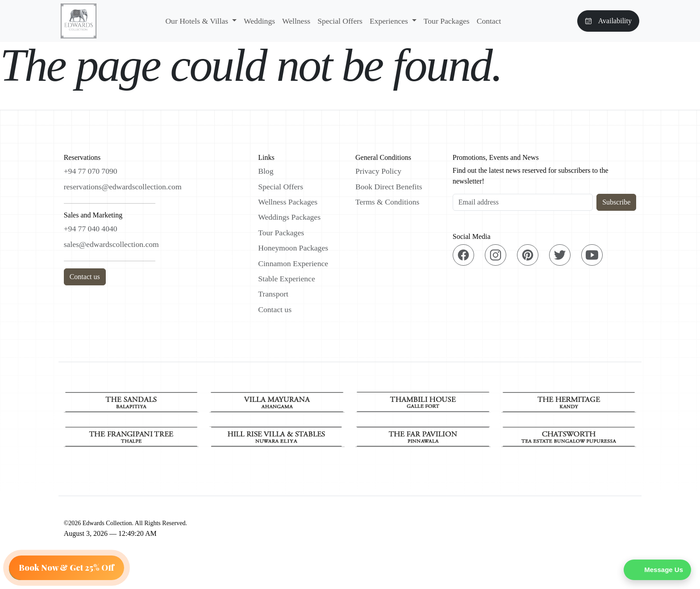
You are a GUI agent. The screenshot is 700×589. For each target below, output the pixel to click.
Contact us (85, 277)
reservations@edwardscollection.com (123, 187)
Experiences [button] (390, 21)
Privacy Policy (378, 171)
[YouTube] (592, 255)
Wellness (296, 21)
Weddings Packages (289, 217)
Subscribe (616, 202)
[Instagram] (496, 255)
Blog (266, 171)
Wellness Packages (288, 202)
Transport (273, 294)
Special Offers (340, 21)
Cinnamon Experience (293, 263)
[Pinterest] (528, 255)
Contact (489, 21)
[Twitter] (560, 255)
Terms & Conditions (387, 202)
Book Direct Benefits (389, 187)
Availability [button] (608, 21)
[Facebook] (463, 255)
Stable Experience (287, 279)
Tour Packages (447, 21)
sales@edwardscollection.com (111, 244)
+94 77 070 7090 (91, 171)
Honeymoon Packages (293, 248)
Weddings (259, 21)
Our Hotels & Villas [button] (198, 21)
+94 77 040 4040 (91, 229)
